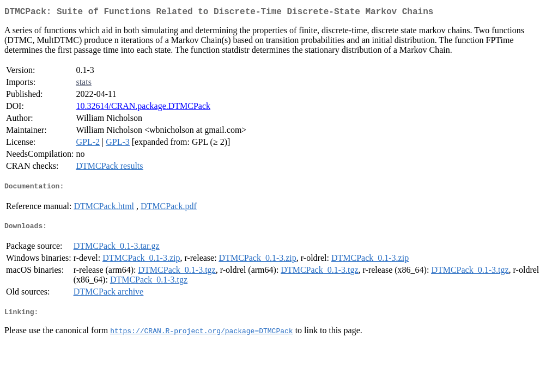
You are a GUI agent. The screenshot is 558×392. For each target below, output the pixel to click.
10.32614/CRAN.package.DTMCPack (143, 108)
